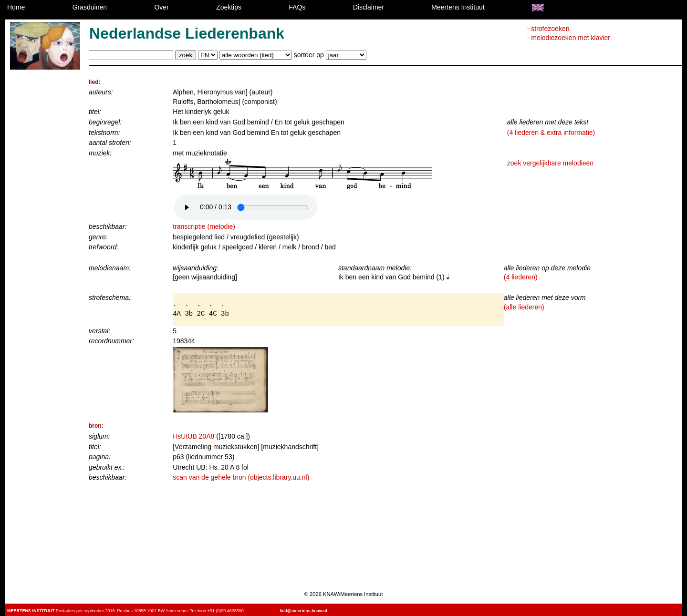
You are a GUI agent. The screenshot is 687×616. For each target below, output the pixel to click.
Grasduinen (90, 7)
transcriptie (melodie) (204, 226)
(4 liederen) (521, 277)
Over (161, 7)
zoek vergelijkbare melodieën (550, 163)
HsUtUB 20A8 (193, 436)
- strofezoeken (548, 29)
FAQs (297, 7)
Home (16, 7)
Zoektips (229, 7)
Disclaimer (369, 7)
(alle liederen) (524, 307)
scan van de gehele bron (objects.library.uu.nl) (241, 477)
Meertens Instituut (458, 7)
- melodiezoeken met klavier (569, 38)
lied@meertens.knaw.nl (303, 611)
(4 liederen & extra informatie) (551, 133)
